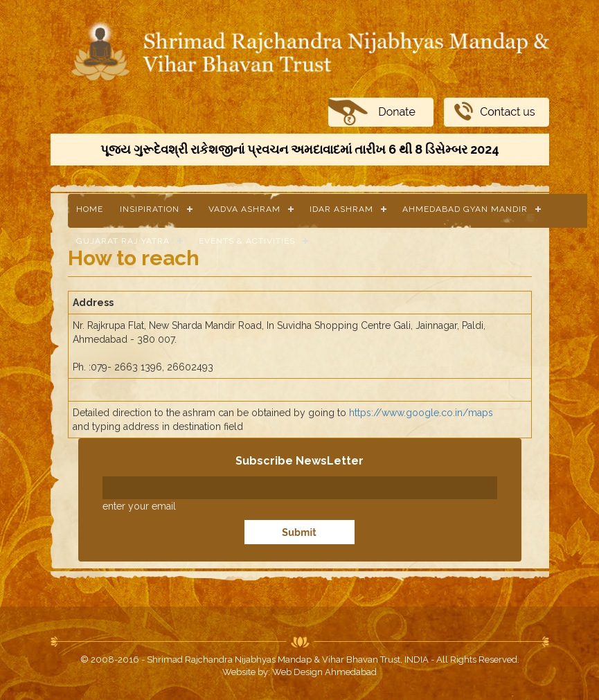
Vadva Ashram (244, 209)
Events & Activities (247, 241)
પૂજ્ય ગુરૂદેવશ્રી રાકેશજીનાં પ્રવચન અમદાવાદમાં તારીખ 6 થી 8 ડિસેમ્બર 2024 (300, 149)
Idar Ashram (341, 209)
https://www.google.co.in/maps (421, 413)
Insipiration (150, 209)
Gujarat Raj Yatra (123, 241)
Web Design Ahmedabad (324, 672)
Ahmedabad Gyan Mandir (465, 209)
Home (90, 209)
